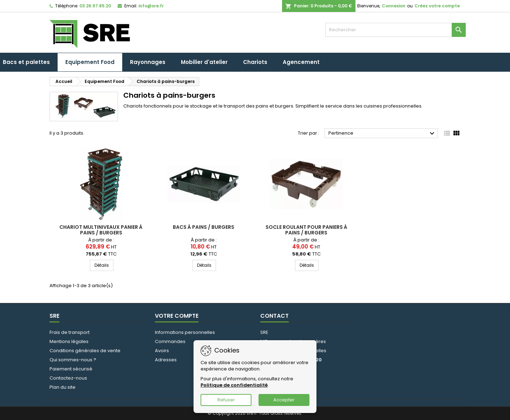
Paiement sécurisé (71, 369)
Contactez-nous (68, 378)
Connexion (394, 6)
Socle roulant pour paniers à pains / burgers (306, 230)
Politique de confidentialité (234, 385)
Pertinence (382, 134)
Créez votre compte (437, 6)
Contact (274, 316)
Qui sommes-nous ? (73, 360)
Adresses (166, 360)
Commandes (170, 341)
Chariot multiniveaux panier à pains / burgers (101, 230)
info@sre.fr (151, 6)
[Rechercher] (395, 30)
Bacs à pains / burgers (204, 227)
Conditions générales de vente (85, 351)
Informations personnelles (185, 332)
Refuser (226, 400)
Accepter (284, 400)
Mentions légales (69, 341)
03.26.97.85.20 (95, 6)
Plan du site (63, 387)
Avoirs (162, 351)
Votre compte (177, 316)
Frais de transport (70, 332)
